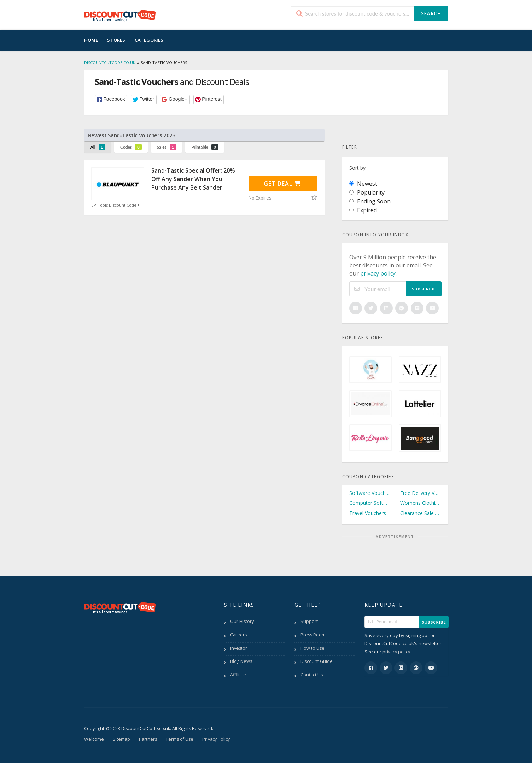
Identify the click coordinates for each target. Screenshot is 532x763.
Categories (149, 40)
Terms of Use (180, 739)
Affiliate (238, 675)
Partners (148, 739)
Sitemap (121, 739)
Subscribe (424, 289)
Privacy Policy (216, 739)
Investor (239, 648)
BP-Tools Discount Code (116, 205)
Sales (167, 147)
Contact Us (312, 675)
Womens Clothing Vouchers (421, 503)
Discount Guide (317, 661)
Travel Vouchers (368, 513)
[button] (111, 100)
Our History (242, 621)
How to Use (312, 648)
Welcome (94, 739)
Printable (205, 147)
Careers (238, 635)
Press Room (313, 635)
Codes (131, 147)
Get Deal (282, 184)
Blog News (241, 661)
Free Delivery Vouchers (421, 493)
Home (91, 40)
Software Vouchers (370, 493)
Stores (116, 40)
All (98, 147)
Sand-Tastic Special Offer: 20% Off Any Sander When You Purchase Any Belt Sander (193, 179)
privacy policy (378, 273)
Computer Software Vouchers (370, 503)
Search (431, 13)
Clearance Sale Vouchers (421, 513)
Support (309, 621)
